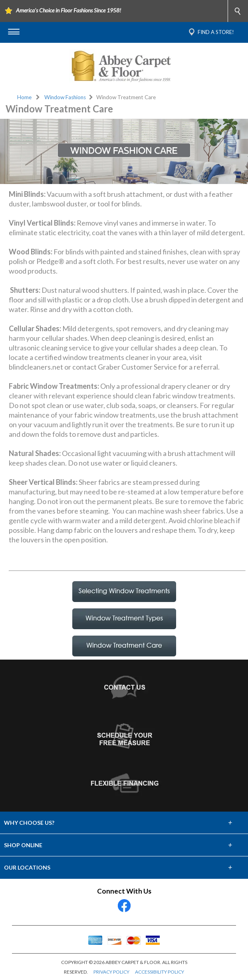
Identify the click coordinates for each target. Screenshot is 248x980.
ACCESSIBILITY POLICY (160, 972)
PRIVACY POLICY (111, 972)
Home (24, 97)
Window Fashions (65, 97)
